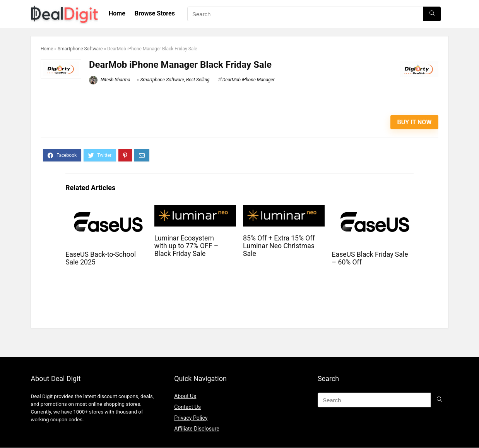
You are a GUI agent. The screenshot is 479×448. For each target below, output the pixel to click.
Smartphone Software (80, 49)
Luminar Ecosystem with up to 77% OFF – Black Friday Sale (186, 246)
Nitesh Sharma (110, 80)
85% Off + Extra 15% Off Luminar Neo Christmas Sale (279, 246)
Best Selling (198, 80)
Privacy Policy (191, 418)
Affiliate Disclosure (197, 429)
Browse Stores (155, 13)
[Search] (432, 14)
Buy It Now (415, 122)
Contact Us (187, 407)
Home (117, 13)
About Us (185, 396)
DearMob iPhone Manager (249, 80)
